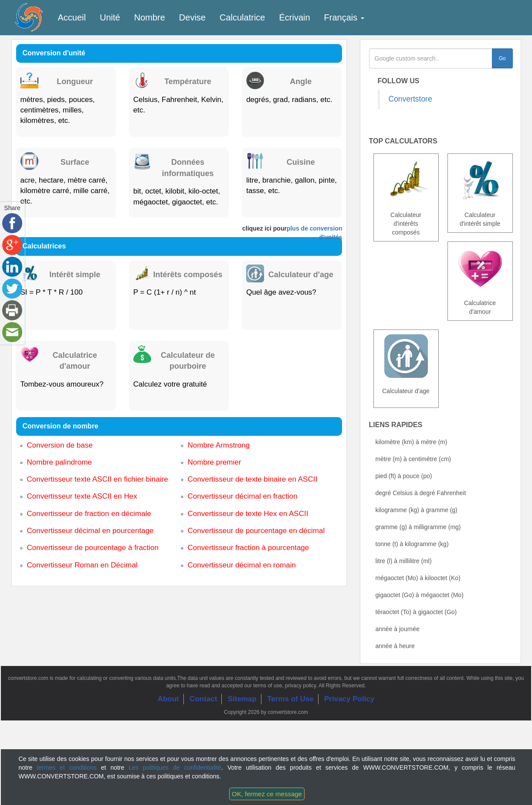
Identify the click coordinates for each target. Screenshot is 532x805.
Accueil (72, 17)
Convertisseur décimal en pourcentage (90, 531)
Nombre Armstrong (219, 445)
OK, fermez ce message (267, 794)
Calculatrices (44, 246)
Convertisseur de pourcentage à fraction (93, 548)
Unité (110, 17)
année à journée (398, 629)
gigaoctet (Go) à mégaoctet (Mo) (420, 595)
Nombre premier (215, 462)
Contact (203, 699)
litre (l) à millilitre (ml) (404, 561)
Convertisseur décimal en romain (242, 565)
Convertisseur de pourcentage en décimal (256, 531)
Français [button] (344, 17)
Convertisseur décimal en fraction (243, 496)
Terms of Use (290, 699)
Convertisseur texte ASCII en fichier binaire (98, 479)
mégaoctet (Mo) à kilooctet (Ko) (418, 578)
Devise (192, 17)
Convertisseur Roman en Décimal (82, 565)
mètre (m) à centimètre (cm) (413, 459)
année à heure (395, 646)
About (168, 699)
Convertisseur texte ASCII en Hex (82, 496)
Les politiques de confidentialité (175, 768)
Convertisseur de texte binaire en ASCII (253, 479)
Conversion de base (60, 445)
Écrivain (294, 17)
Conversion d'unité (54, 53)
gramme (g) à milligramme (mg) (418, 527)
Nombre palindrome (59, 462)
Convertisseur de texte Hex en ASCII (248, 514)
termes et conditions (66, 768)
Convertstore (410, 99)
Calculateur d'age (406, 391)
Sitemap (242, 699)
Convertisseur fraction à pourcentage (249, 548)
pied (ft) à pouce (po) (404, 476)
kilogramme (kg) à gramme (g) (417, 510)
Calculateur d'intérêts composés (406, 224)
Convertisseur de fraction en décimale (89, 514)
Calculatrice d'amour (480, 307)
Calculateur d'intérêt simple (480, 219)
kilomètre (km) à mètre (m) (412, 442)
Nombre (150, 17)
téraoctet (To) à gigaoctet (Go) (416, 612)
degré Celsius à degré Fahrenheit (421, 493)
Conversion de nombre (61, 426)
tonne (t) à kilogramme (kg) (412, 544)
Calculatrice (242, 17)
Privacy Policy (349, 699)
